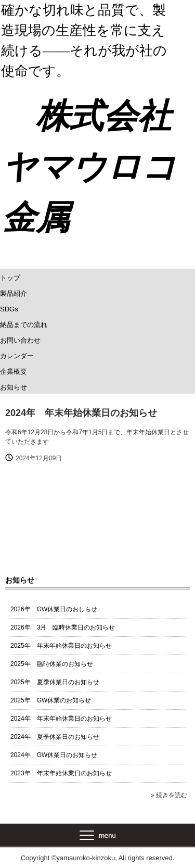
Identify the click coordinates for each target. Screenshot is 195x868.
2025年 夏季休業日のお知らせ (55, 682)
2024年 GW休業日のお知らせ (54, 755)
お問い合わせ (20, 340)
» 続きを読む (169, 795)
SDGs (9, 309)
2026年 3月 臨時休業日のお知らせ (63, 627)
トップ (10, 278)
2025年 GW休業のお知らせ (51, 700)
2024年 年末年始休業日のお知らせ (61, 719)
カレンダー (17, 356)
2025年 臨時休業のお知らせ (52, 664)
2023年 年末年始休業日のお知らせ (61, 773)
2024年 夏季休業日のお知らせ (55, 737)
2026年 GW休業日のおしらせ (54, 609)
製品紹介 (14, 293)
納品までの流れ (24, 325)
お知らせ (14, 387)
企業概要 (14, 372)
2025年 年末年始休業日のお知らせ (61, 646)
